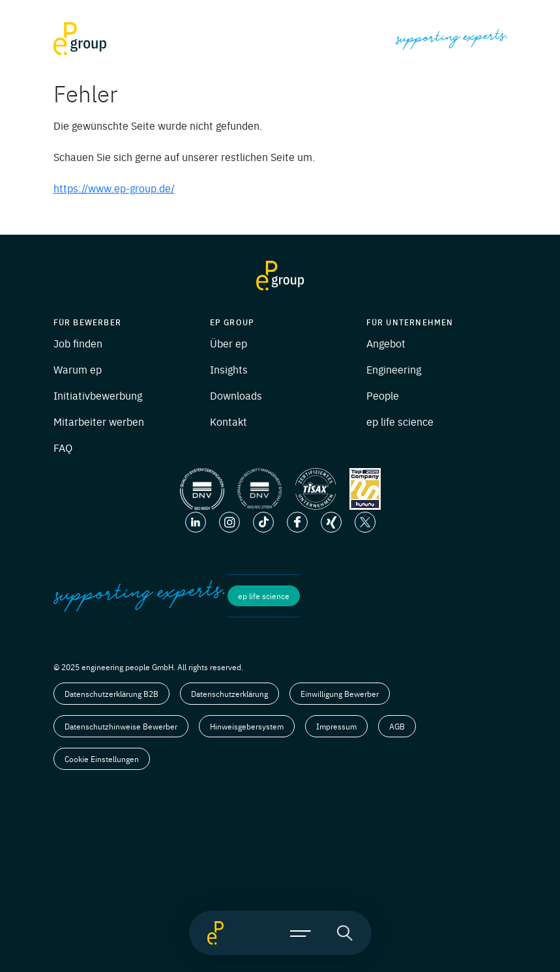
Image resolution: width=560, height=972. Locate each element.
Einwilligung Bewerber (340, 694)
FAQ (63, 447)
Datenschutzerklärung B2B (111, 694)
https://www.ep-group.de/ (114, 188)
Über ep (228, 343)
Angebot (386, 343)
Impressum (336, 726)
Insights (229, 369)
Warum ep (78, 369)
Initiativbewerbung (98, 395)
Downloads (236, 395)
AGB (397, 726)
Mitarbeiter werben (99, 421)
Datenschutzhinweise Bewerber (121, 726)
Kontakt (228, 421)
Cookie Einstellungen (102, 759)
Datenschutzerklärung (229, 694)
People (383, 395)
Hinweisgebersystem (247, 726)
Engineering (394, 369)
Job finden (78, 343)
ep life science (400, 421)
